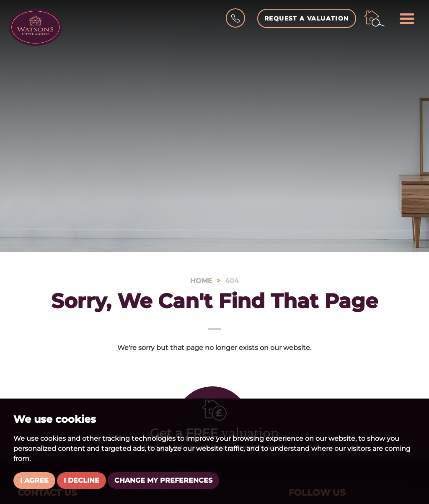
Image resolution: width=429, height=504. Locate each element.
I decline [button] (81, 480)
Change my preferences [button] (163, 480)
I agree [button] (34, 480)
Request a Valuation (307, 18)
